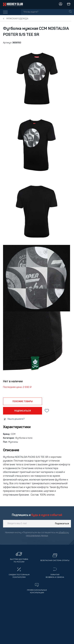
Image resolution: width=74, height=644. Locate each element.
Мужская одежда (17, 19)
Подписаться (62, 524)
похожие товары (23, 402)
